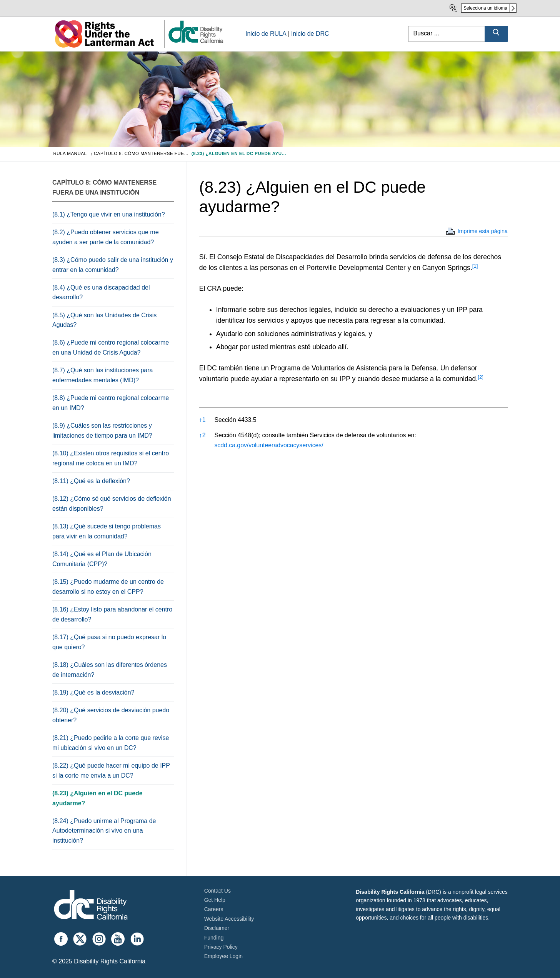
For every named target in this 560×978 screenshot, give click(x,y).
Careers (214, 909)
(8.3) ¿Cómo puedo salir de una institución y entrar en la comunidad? (113, 265)
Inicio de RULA (266, 34)
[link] (195, 42)
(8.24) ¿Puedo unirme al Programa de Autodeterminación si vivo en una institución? (104, 831)
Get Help (215, 900)
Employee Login (223, 956)
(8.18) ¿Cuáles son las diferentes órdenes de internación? (110, 670)
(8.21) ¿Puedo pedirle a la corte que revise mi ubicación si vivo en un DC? (111, 743)
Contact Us (217, 891)
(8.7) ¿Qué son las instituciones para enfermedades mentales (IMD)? (102, 375)
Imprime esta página (483, 231)
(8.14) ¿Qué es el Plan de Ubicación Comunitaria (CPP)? (102, 559)
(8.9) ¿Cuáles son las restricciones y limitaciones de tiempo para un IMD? (102, 431)
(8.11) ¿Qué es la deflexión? (91, 481)
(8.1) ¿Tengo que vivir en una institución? (109, 214)
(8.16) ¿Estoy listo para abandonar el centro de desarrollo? (112, 614)
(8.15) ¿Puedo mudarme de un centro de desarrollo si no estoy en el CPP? (108, 587)
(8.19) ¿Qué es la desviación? (93, 692)
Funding (214, 938)
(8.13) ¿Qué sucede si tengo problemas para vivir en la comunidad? (107, 531)
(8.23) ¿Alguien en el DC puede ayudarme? (97, 798)
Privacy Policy (221, 947)
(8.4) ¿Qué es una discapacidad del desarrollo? (101, 292)
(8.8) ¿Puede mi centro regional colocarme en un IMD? (111, 403)
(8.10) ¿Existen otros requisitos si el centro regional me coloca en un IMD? (111, 458)
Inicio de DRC (310, 34)
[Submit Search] (496, 34)
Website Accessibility (229, 919)
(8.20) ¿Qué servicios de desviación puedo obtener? (111, 715)
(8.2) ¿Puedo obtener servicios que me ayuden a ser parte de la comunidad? (106, 237)
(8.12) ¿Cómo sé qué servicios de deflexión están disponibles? (112, 504)
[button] (475, 268)
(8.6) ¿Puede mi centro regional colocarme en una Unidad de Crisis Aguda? (111, 347)
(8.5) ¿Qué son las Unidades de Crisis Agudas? (104, 320)
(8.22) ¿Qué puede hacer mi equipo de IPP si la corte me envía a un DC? (111, 771)
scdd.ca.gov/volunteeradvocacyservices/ (269, 445)
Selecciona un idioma (485, 8)
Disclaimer (217, 928)
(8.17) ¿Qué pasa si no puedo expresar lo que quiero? (109, 642)
